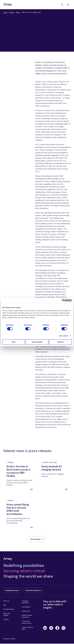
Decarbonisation (9, 610)
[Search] (62, 5)
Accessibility (26, 607)
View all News (35, 540)
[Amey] (8, 5)
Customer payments (33, 591)
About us (6, 601)
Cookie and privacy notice (26, 623)
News (18, 12)
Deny (14, 342)
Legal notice (26, 612)
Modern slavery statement (27, 617)
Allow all (60, 342)
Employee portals (12, 591)
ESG (5, 605)
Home (5, 12)
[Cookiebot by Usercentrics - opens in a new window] (63, 301)
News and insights (7, 615)
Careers (6, 620)
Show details (64, 336)
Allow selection (37, 342)
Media (12, 12)
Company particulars (25, 602)
